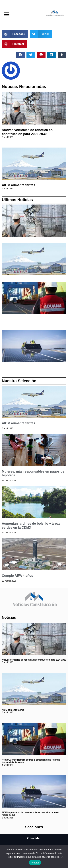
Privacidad (34, 838)
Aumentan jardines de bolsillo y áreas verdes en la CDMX (31, 526)
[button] (6, 14)
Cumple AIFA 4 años (17, 576)
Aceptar (35, 863)
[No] (62, 856)
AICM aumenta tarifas (18, 185)
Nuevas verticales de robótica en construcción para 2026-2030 (27, 132)
